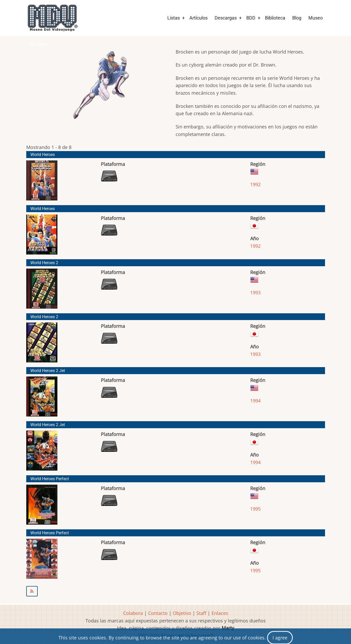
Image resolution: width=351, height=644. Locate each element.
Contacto (158, 613)
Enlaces (220, 613)
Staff (201, 613)
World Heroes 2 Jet (48, 371)
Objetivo (182, 613)
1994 (255, 401)
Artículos (198, 18)
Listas (174, 18)
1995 (255, 509)
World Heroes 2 (44, 263)
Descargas (226, 18)
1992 (255, 184)
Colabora (133, 613)
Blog (297, 18)
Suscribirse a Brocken (176, 591)
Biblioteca (275, 18)
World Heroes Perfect (50, 479)
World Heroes (43, 155)
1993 (255, 292)
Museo (316, 18)
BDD (251, 18)
